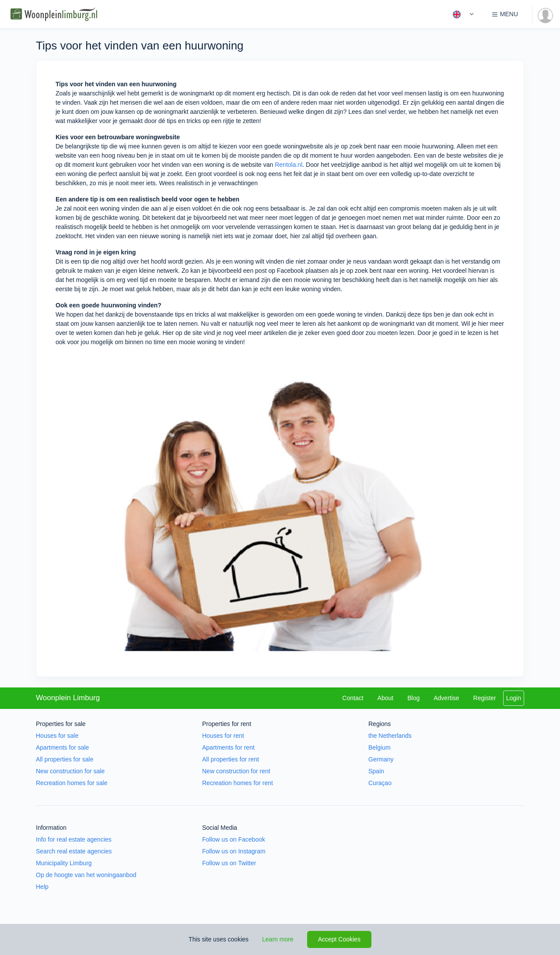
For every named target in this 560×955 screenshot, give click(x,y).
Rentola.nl (289, 165)
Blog (413, 698)
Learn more (278, 939)
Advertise (446, 698)
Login (514, 698)
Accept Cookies (339, 939)
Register (485, 698)
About (386, 698)
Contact (353, 698)
